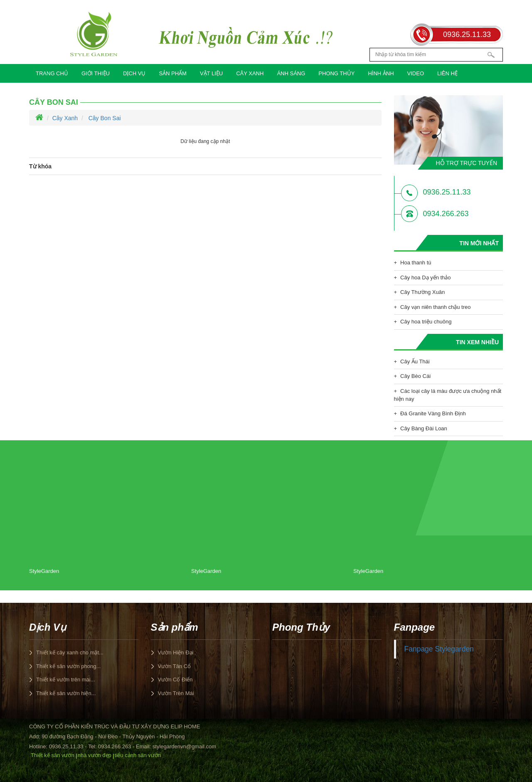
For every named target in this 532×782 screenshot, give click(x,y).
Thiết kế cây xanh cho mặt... (70, 652)
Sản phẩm (173, 73)
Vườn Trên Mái (176, 693)
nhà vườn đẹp (95, 755)
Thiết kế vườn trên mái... (66, 680)
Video (416, 73)
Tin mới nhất (479, 243)
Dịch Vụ (134, 73)
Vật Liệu (211, 73)
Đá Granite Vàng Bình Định (433, 413)
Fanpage (415, 627)
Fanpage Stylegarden (439, 649)
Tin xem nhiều (477, 342)
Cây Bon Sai (54, 102)
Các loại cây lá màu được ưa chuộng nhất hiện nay (448, 395)
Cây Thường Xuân (422, 292)
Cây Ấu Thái (415, 361)
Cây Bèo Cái (415, 376)
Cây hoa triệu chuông (426, 322)
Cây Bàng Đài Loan (424, 428)
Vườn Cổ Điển (175, 680)
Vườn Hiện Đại (176, 652)
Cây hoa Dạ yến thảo (425, 278)
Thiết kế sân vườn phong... (68, 666)
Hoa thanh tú (416, 263)
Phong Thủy (336, 73)
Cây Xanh (250, 73)
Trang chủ (52, 73)
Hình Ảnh (381, 73)
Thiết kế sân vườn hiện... (66, 693)
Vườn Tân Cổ (175, 666)
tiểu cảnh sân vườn (138, 755)
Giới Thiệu (96, 73)
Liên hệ (447, 73)
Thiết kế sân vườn (53, 755)
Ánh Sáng (291, 73)
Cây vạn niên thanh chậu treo (435, 307)
